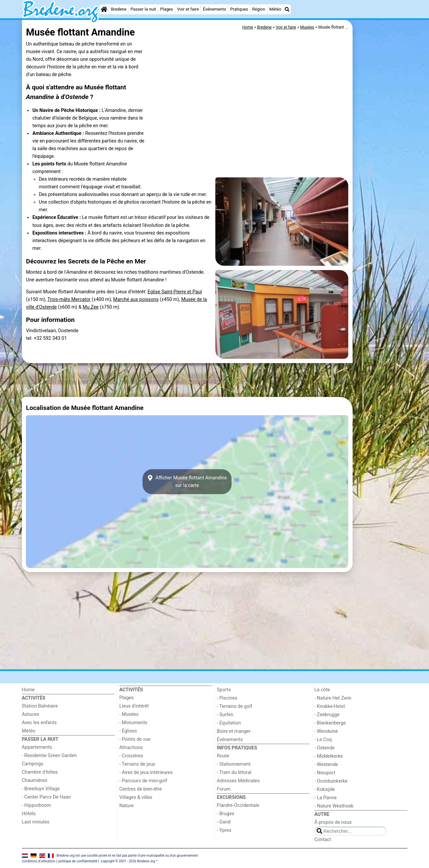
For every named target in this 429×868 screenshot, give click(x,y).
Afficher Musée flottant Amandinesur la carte (187, 482)
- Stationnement (234, 764)
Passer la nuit (143, 9)
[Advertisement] (381, 173)
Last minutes (36, 822)
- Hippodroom (37, 805)
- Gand (224, 822)
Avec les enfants (39, 723)
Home (28, 690)
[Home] (104, 9)
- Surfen (225, 715)
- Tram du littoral (234, 772)
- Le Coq (323, 740)
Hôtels (29, 814)
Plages (167, 9)
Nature (126, 806)
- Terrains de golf (235, 706)
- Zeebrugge (327, 715)
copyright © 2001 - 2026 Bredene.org (128, 861)
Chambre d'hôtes (40, 772)
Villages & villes (136, 797)
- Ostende (324, 748)
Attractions (131, 748)
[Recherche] (287, 9)
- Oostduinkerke (331, 781)
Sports (224, 690)
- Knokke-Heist (330, 706)
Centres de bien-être (141, 789)
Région (259, 9)
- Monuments (133, 723)
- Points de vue (135, 739)
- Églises (128, 731)
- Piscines (227, 698)
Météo (275, 9)
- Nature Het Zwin (333, 698)
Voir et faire (188, 9)
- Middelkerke (328, 756)
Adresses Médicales (238, 781)
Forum (224, 789)
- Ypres (224, 830)
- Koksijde (325, 789)
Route (223, 756)
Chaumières (35, 780)
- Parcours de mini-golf (143, 781)
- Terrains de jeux (137, 764)
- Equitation (229, 723)
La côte (322, 690)
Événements (215, 9)
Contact (323, 840)
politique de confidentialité (78, 861)
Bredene (119, 9)
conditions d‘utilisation (39, 861)
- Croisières (131, 756)
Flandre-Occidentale (238, 805)
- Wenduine (326, 731)
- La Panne (325, 798)
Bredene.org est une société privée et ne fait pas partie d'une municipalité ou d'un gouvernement (127, 855)
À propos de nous (333, 822)
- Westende (326, 765)
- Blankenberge (330, 723)
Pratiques (239, 9)
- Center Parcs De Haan (47, 797)
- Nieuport (325, 773)
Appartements (37, 747)
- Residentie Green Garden (49, 756)
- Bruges (226, 814)
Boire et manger (234, 731)
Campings (33, 764)
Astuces (31, 714)
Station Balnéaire (40, 706)
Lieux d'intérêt (134, 706)
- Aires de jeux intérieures (146, 772)
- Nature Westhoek (334, 806)
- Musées (129, 714)
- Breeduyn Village (41, 789)
